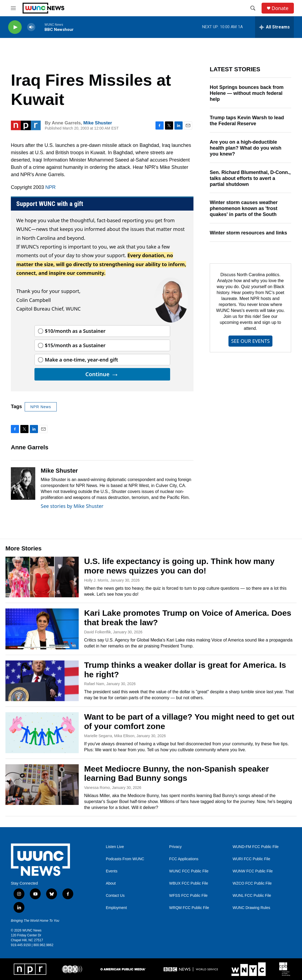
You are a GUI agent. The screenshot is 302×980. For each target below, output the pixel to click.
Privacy (176, 847)
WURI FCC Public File (251, 859)
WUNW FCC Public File (253, 871)
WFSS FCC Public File (189, 896)
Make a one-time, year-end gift (81, 360)
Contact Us (115, 896)
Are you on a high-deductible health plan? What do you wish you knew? (246, 148)
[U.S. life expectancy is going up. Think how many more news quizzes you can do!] (42, 577)
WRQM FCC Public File (189, 908)
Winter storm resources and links (248, 233)
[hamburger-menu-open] (13, 8)
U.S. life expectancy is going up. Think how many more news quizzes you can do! (179, 566)
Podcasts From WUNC (125, 859)
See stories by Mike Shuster (72, 506)
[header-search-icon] (253, 8)
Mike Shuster (98, 123)
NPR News (41, 407)
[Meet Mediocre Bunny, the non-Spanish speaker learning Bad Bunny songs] (42, 785)
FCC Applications (184, 859)
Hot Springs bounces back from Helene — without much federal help (247, 93)
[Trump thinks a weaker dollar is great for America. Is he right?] (42, 681)
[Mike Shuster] (23, 483)
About (111, 883)
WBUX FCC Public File (189, 883)
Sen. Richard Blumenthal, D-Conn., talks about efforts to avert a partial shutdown (250, 178)
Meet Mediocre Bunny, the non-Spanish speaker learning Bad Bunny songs (177, 773)
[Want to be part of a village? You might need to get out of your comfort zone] (42, 733)
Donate (280, 8)
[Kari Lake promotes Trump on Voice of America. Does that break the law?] (42, 629)
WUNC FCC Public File (189, 871)
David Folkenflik (98, 632)
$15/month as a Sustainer (75, 345)
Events (112, 871)
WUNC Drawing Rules (251, 908)
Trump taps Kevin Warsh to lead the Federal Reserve (247, 121)
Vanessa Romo (97, 788)
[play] (15, 27)
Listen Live (115, 847)
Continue (102, 374)
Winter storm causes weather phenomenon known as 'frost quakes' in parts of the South (244, 208)
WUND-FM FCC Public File (256, 847)
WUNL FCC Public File (252, 896)
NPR (50, 187)
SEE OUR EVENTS (250, 341)
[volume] (31, 27)
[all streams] (274, 27)
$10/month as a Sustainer (75, 331)
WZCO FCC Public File (252, 883)
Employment (116, 908)
